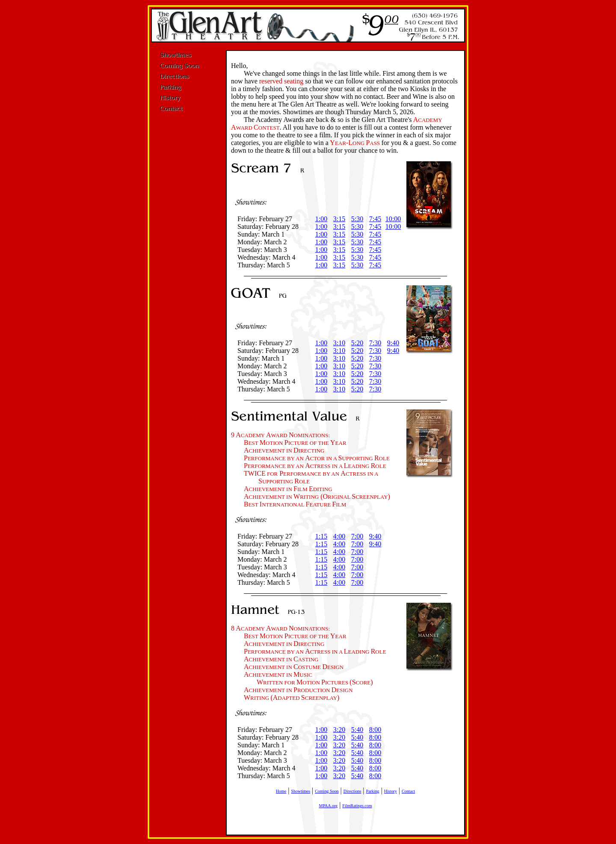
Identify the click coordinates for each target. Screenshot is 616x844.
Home (281, 791)
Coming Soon (327, 791)
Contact (408, 791)
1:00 (321, 219)
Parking (373, 791)
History (391, 791)
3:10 (339, 343)
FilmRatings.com (357, 806)
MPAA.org (328, 806)
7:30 (375, 343)
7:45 (375, 219)
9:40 (393, 343)
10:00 (393, 219)
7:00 (357, 536)
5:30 (357, 219)
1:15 (321, 536)
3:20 (339, 730)
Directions (352, 791)
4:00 (339, 536)
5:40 (357, 730)
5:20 (357, 343)
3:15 (339, 219)
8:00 (375, 730)
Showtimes (301, 791)
